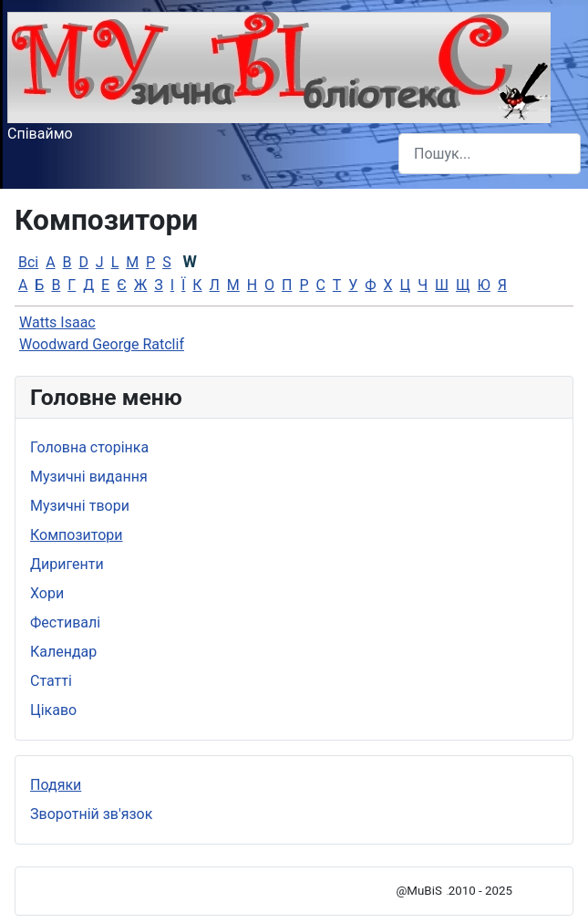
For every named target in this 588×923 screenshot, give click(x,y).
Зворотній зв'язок (91, 814)
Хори (47, 593)
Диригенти (67, 564)
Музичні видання (89, 477)
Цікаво (53, 710)
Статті (51, 681)
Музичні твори (80, 506)
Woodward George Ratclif (102, 344)
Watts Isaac (57, 322)
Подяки (56, 785)
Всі (28, 262)
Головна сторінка (89, 447)
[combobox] (490, 154)
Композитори (77, 535)
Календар (63, 652)
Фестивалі (65, 622)
